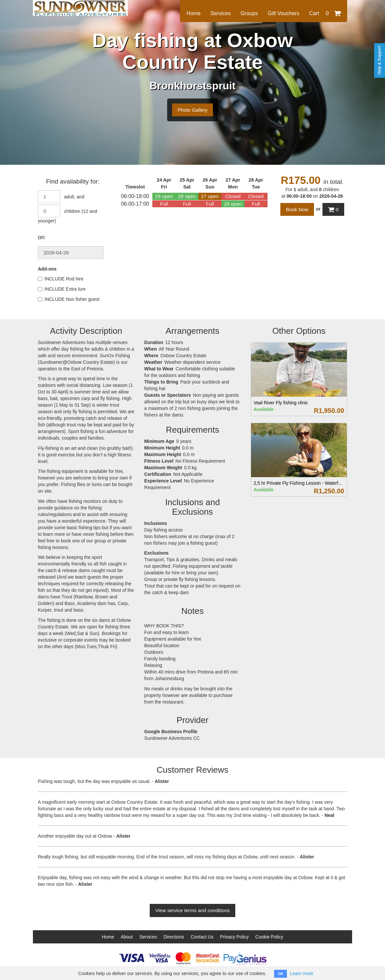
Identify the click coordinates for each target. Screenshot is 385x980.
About (127, 937)
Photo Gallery (193, 110)
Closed (233, 196)
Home (194, 13)
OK (281, 974)
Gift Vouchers (283, 13)
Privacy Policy (234, 937)
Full (164, 204)
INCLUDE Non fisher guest (69, 299)
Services (221, 13)
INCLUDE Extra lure (62, 289)
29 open (164, 196)
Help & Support (379, 60)
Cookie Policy (269, 937)
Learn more (302, 973)
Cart (325, 13)
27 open (210, 196)
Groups (249, 13)
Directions (174, 937)
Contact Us (202, 937)
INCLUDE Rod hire (61, 279)
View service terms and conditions (193, 910)
